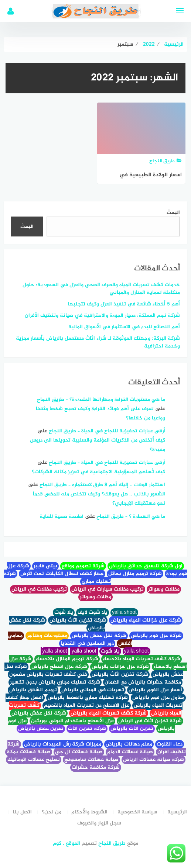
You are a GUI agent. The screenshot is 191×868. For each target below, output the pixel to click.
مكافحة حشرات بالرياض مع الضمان (143, 682)
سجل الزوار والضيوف (99, 823)
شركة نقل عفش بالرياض (99, 636)
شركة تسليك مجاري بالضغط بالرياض (88, 698)
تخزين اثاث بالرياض (132, 729)
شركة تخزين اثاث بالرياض (78, 620)
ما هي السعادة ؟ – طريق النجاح (131, 517)
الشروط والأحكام (89, 812)
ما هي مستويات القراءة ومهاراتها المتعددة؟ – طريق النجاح (101, 400)
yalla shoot (124, 613)
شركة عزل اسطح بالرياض (59, 667)
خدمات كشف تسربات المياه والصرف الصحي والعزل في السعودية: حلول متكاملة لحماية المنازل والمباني (101, 289)
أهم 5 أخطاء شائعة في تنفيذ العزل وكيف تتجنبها (124, 304)
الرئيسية (177, 812)
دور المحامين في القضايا (87, 644)
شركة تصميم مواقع (83, 566)
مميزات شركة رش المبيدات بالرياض (63, 744)
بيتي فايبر (45, 566)
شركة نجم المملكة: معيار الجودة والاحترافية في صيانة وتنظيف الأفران (102, 316)
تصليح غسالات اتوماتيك (34, 760)
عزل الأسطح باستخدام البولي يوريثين (72, 721)
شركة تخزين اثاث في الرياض (150, 721)
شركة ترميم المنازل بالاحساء (67, 659)
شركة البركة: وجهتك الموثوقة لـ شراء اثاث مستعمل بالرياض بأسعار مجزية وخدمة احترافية (98, 342)
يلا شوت (64, 613)
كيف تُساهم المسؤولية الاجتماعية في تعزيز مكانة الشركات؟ (98, 472)
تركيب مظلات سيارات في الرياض (108, 589)
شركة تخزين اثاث (87, 729)
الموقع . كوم (66, 843)
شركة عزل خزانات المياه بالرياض (146, 620)
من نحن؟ (52, 812)
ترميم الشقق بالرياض (33, 690)
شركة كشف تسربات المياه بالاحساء (141, 659)
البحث (173, 213)
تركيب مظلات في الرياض (39, 589)
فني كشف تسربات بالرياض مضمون (48, 675)
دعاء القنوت (170, 744)
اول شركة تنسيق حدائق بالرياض (146, 566)
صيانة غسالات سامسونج (91, 760)
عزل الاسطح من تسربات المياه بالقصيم (87, 706)
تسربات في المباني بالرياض (93, 690)
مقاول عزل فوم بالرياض (158, 698)
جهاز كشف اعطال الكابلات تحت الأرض (62, 574)
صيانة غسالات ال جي (79, 752)
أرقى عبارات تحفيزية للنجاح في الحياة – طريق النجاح (107, 431)
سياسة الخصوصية (137, 812)
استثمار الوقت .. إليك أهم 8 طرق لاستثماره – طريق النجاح (102, 485)
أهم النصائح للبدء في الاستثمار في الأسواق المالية (124, 327)
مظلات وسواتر (164, 589)
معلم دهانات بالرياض (129, 744)
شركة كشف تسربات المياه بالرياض (109, 713)
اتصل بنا (22, 812)
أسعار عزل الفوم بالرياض (155, 690)
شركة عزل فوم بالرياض (156, 636)
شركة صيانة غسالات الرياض (154, 760)
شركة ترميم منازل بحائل (135, 574)
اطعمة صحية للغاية (62, 517)
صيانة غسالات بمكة (29, 752)
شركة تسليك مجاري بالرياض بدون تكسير (55, 682)
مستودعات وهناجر (47, 636)
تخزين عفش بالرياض (41, 729)
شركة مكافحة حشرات (96, 767)
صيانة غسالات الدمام (130, 752)
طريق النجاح (112, 843)
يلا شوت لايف (93, 613)
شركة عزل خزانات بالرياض (120, 667)
